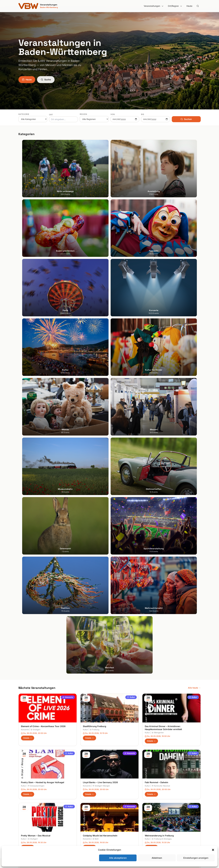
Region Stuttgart (120, 824)
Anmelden (134, 717)
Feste (68, 807)
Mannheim (24, 807)
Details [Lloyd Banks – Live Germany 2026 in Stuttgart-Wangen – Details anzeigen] (89, 415)
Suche (46, 80)
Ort (51, 115)
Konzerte (68, 318)
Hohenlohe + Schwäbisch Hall (126, 799)
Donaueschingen (36, 406)
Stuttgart (35, 350)
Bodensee (117, 790)
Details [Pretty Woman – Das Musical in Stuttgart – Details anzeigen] (28, 468)
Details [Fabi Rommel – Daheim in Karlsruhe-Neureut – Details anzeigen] (151, 415)
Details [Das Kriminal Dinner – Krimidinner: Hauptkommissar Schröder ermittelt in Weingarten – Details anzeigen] (151, 362)
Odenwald (117, 820)
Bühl (95, 459)
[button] (213, 850)
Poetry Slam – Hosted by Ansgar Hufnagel (43, 403)
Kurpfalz (116, 807)
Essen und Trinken (74, 799)
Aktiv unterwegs (73, 790)
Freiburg (95, 350)
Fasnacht (70, 803)
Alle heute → (194, 308)
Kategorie (24, 114)
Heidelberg (24, 799)
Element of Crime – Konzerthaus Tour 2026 (43, 347)
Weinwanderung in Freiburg (159, 456)
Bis (143, 114)
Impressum (164, 799)
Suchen (186, 119)
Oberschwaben (119, 815)
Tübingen (23, 815)
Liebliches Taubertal (122, 811)
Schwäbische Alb (120, 828)
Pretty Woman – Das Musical (36, 456)
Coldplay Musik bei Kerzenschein (100, 456)
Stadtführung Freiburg (95, 347)
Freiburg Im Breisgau (162, 459)
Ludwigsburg (25, 811)
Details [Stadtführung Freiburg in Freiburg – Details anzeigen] (89, 359)
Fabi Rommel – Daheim (156, 403)
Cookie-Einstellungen (169, 811)
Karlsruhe (23, 803)
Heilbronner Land (120, 794)
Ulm (20, 820)
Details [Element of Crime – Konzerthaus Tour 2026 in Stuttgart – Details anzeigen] (28, 359)
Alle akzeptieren (118, 858)
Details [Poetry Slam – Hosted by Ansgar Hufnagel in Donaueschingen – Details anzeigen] (28, 415)
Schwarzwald (119, 832)
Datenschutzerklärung (170, 803)
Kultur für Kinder (73, 820)
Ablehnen (157, 858)
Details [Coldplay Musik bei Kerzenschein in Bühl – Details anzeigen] (89, 468)
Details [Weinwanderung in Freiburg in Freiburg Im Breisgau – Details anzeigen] (151, 468)
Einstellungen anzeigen (196, 858)
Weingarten (158, 353)
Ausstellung (71, 794)
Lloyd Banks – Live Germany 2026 (100, 403)
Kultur (131, 318)
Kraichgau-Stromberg (123, 803)
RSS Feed (163, 807)
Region (83, 114)
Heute (189, 6)
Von (113, 114)
